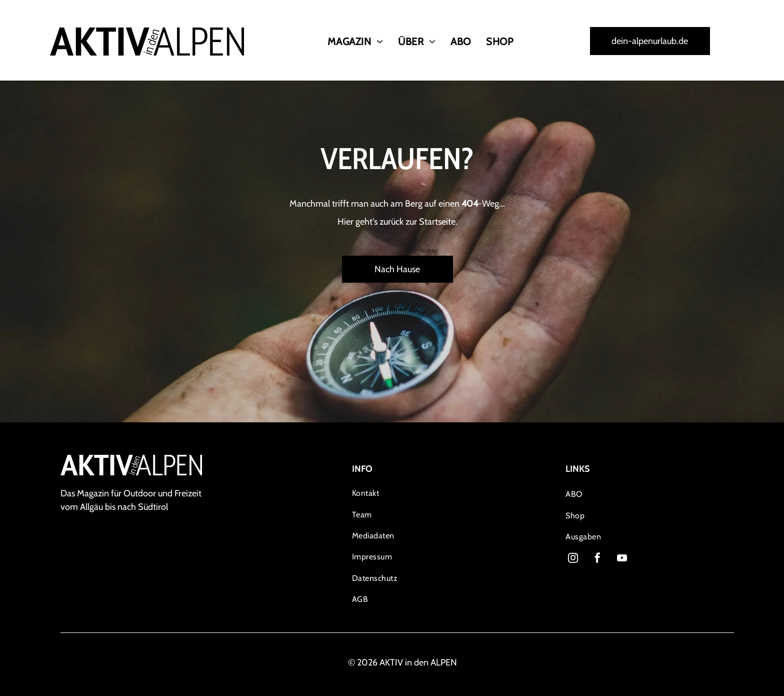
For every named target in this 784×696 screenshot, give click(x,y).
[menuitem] (355, 42)
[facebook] (597, 559)
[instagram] (573, 559)
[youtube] (622, 559)
